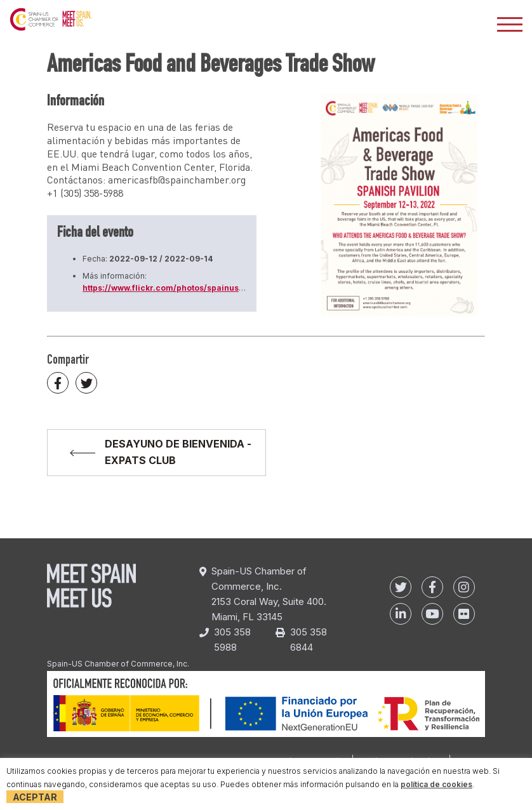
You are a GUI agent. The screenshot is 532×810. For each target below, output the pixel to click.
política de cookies (436, 784)
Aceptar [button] (35, 797)
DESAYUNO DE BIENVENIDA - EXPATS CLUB (178, 452)
